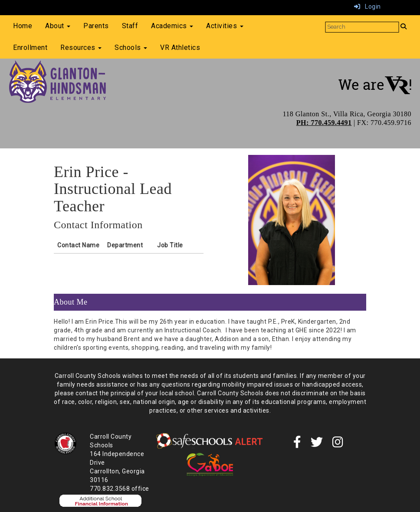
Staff (130, 26)
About (58, 26)
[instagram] (338, 444)
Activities (225, 26)
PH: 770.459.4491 (324, 123)
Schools (131, 48)
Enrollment (30, 48)
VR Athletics (180, 48)
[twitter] (317, 444)
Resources (81, 48)
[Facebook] (297, 444)
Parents (96, 26)
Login (367, 7)
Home (23, 26)
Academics (172, 26)
